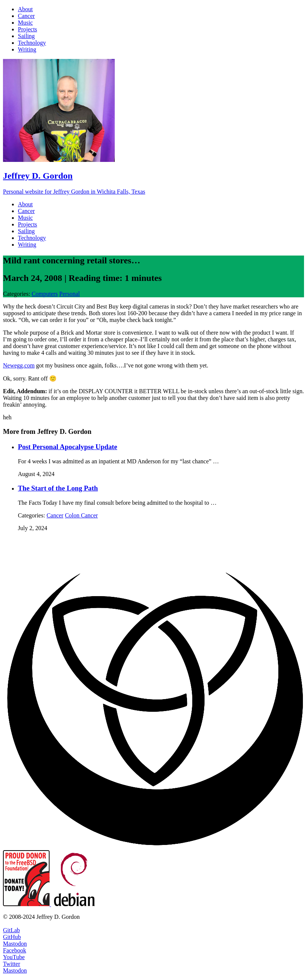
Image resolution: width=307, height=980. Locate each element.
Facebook (15, 950)
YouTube (14, 957)
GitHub (12, 937)
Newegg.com (19, 365)
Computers (45, 294)
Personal (69, 294)
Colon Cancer (81, 515)
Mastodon (15, 944)
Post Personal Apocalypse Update (68, 447)
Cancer (55, 515)
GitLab (11, 930)
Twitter (12, 964)
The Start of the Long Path (58, 488)
